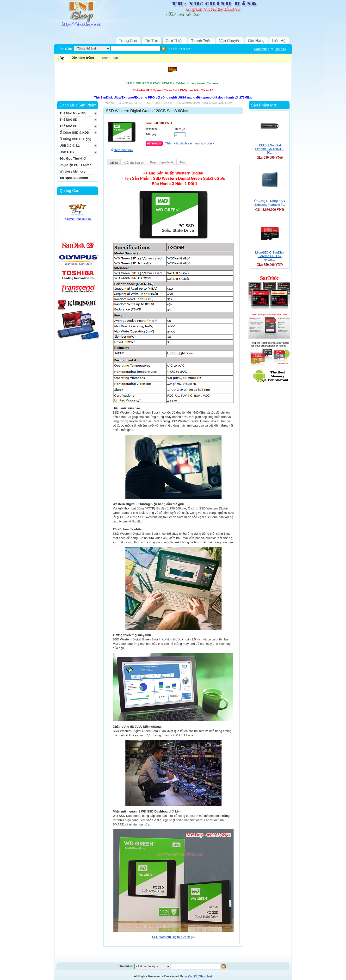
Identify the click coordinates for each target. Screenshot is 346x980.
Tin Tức (151, 41)
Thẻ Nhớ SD (68, 120)
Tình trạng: (152, 129)
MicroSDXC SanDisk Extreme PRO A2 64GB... (270, 256)
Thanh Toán (201, 41)
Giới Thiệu (175, 41)
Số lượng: (151, 134)
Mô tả (114, 163)
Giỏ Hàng (256, 41)
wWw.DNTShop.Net (198, 976)
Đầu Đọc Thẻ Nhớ (73, 158)
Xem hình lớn (123, 150)
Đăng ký (280, 49)
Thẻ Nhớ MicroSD (73, 113)
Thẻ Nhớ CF (68, 126)
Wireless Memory (72, 171)
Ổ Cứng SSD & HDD (131, 103)
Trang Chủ (128, 41)
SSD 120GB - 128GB (160, 103)
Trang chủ (109, 103)
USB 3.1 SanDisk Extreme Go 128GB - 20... (269, 149)
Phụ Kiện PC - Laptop (76, 165)
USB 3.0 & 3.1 (70, 146)
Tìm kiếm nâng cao (179, 49)
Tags (182, 162)
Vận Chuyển (230, 41)
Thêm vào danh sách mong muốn (189, 143)
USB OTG (67, 152)
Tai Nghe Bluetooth (74, 178)
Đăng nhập (262, 49)
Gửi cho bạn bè (134, 163)
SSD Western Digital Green (171, 937)
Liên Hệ (279, 41)
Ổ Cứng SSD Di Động (75, 139)
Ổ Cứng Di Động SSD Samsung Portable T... (270, 203)
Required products (161, 162)
